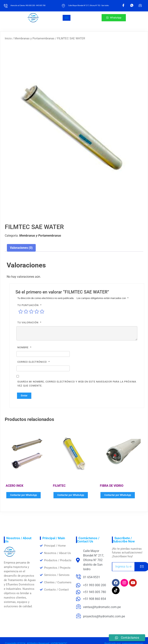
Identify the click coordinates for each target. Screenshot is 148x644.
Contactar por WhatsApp (23, 495)
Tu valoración (30, 322)
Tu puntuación (30, 305)
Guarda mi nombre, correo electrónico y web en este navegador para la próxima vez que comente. (77, 384)
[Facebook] (123, 6)
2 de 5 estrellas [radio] (26, 312)
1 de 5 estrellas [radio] (21, 312)
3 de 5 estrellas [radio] (31, 312)
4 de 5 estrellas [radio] (37, 312)
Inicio (8, 38)
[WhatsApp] (132, 6)
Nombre (25, 347)
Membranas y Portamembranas (34, 38)
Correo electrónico (34, 362)
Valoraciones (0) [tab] (21, 248)
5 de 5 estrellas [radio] (42, 312)
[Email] (140, 6)
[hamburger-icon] (67, 18)
